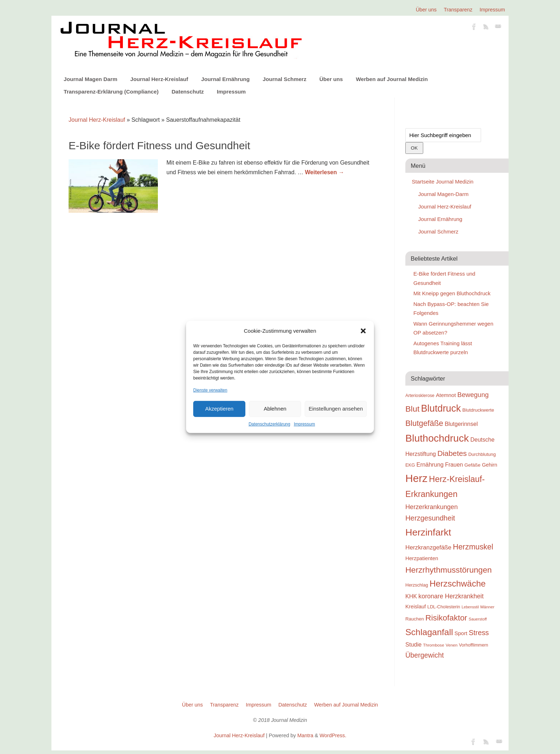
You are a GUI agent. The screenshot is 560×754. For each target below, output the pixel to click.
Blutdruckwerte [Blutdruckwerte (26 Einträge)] (478, 410)
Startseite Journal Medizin (443, 182)
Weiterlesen (325, 172)
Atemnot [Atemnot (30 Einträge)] (446, 395)
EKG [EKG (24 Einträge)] (410, 465)
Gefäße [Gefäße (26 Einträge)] (472, 465)
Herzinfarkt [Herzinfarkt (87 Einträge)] (428, 532)
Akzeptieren (219, 409)
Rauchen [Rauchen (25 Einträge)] (415, 619)
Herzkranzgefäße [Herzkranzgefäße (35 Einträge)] (428, 547)
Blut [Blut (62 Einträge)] (412, 409)
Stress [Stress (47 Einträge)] (479, 633)
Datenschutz (187, 92)
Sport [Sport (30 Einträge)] (461, 633)
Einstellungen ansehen (336, 409)
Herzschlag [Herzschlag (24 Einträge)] (417, 585)
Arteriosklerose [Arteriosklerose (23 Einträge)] (420, 396)
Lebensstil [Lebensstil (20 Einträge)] (470, 607)
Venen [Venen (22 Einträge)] (452, 645)
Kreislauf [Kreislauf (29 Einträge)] (416, 607)
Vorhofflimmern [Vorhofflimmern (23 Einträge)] (474, 645)
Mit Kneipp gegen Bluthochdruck (452, 293)
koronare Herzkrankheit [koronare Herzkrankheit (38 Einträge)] (451, 596)
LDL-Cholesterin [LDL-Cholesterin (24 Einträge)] (444, 607)
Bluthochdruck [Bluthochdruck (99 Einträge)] (437, 438)
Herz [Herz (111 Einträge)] (416, 478)
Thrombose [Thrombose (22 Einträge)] (434, 645)
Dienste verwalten (210, 390)
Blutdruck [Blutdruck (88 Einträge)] (441, 408)
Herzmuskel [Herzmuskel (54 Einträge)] (473, 547)
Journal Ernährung (225, 79)
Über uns (426, 10)
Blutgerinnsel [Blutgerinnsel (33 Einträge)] (461, 424)
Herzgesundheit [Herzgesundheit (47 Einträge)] (430, 518)
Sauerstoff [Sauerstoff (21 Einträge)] (478, 619)
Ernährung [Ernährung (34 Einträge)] (430, 464)
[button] (363, 331)
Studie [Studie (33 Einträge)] (413, 644)
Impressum (304, 424)
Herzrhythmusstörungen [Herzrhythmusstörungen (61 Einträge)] (449, 570)
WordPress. (333, 735)
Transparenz (458, 10)
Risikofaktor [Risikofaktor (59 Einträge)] (446, 618)
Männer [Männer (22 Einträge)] (487, 607)
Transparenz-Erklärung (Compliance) (111, 92)
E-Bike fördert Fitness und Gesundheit (159, 145)
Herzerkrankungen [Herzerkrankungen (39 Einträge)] (432, 507)
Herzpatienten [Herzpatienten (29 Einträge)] (422, 558)
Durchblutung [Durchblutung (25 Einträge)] (482, 454)
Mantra (305, 735)
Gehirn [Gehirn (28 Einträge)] (489, 465)
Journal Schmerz (284, 79)
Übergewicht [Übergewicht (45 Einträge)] (425, 655)
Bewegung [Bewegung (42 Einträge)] (473, 395)
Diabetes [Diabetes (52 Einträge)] (452, 453)
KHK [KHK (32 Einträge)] (411, 596)
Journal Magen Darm (90, 79)
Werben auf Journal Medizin (392, 79)
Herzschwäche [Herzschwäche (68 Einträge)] (458, 584)
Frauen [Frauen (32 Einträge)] (454, 465)
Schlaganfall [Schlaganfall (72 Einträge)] (429, 632)
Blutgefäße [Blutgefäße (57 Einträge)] (424, 423)
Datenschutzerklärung (269, 424)
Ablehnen (275, 409)
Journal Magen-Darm (443, 194)
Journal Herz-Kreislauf (159, 79)
